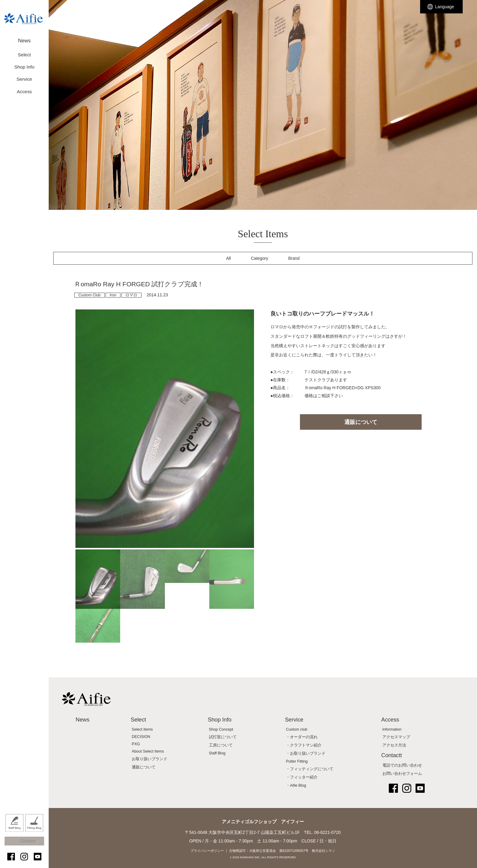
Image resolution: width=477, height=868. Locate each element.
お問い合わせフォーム (402, 774)
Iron (113, 295)
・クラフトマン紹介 (304, 745)
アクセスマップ (396, 737)
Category (260, 258)
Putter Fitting (297, 761)
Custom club (297, 729)
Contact (27, 844)
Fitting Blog (34, 829)
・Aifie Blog (296, 785)
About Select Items (148, 751)
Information (392, 729)
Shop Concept (221, 729)
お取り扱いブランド (150, 759)
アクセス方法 (394, 745)
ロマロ (131, 295)
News (24, 39)
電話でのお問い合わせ (402, 765)
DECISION (141, 737)
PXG (136, 744)
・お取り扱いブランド (306, 753)
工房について (221, 745)
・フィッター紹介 (302, 777)
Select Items (142, 729)
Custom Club (90, 295)
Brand (294, 258)
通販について (361, 422)
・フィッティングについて (310, 769)
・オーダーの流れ (302, 737)
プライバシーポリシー (207, 851)
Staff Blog (14, 829)
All (228, 258)
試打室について (223, 737)
